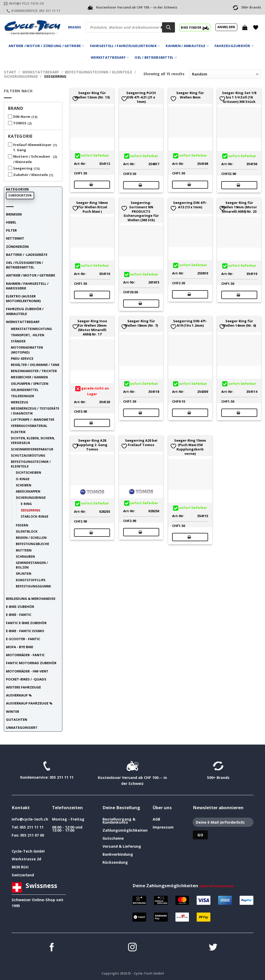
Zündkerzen (17, 247)
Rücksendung (115, 862)
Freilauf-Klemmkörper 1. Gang (32, 147)
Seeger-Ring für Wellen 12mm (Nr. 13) (92, 95)
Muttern (24, 550)
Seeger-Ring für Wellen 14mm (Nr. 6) (239, 323)
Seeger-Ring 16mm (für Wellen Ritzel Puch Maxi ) (92, 207)
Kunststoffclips (31, 580)
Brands (75, 27)
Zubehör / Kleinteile (31, 175)
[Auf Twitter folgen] (213, 948)
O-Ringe (23, 479)
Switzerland (23, 875)
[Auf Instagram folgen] (132, 948)
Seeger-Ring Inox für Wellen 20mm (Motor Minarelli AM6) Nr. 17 (92, 328)
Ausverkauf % (19, 695)
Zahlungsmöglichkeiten (125, 830)
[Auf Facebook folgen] (52, 948)
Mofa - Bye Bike (20, 647)
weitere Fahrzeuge (23, 687)
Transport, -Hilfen (28, 335)
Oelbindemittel (25, 390)
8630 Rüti (20, 867)
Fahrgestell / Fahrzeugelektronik (125, 46)
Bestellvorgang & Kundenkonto (119, 821)
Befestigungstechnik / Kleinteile (99, 72)
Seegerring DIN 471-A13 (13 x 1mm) (190, 205)
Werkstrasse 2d (26, 859)
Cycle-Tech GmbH (28, 851)
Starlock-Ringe (35, 516)
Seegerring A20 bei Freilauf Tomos (141, 443)
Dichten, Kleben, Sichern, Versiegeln (33, 440)
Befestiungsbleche (32, 544)
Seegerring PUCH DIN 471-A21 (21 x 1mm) (141, 97)
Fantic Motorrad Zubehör (31, 663)
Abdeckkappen (28, 491)
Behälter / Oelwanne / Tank (35, 365)
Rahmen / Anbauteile (187, 46)
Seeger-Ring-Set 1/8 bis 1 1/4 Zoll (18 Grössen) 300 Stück (239, 97)
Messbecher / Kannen (29, 377)
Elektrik (18, 432)
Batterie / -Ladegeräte (27, 255)
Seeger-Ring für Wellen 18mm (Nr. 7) (141, 323)
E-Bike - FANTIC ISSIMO (25, 631)
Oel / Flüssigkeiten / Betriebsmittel (24, 265)
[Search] (168, 27)
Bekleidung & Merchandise (31, 599)
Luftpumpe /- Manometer (33, 419)
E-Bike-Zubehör (20, 607)
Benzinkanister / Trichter (34, 371)
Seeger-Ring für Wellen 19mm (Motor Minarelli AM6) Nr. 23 (239, 207)
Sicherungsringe (21, 76)
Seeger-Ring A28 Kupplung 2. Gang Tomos (92, 445)
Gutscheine (113, 838)
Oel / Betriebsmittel (156, 58)
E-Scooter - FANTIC (23, 639)
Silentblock (27, 531)
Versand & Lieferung (122, 846)
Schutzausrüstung (28, 455)
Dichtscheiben (28, 472)
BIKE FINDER (195, 27)
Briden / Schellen (31, 538)
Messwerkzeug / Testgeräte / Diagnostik (35, 411)
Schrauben (25, 556)
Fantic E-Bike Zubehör (26, 623)
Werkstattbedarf (110, 58)
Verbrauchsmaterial (29, 426)
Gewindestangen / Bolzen (32, 565)
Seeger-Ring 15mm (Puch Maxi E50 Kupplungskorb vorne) (190, 447)
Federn (22, 525)
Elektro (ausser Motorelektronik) (23, 298)
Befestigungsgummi (33, 586)
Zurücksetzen (20, 195)
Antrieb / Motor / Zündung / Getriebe (46, 46)
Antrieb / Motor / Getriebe (31, 275)
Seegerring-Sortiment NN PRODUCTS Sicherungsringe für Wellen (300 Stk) (141, 211)
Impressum (163, 827)
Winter (13, 711)
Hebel (11, 222)
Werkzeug (20, 402)
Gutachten (17, 719)
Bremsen (14, 214)
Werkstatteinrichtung (31, 329)
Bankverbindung (118, 854)
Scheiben (24, 485)
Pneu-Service (22, 358)
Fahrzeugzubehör (234, 46)
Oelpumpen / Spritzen (30, 384)
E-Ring (26, 504)
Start (10, 72)
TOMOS (20, 123)
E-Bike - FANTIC (19, 615)
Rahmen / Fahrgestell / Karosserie (27, 286)
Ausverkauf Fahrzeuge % (29, 703)
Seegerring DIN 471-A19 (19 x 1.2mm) (190, 323)
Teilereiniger (23, 396)
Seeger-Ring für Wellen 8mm (190, 95)
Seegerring (23, 168)
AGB (156, 819)
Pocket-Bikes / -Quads (26, 679)
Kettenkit (15, 238)
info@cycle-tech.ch (30, 819)
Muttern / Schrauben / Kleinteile (32, 159)
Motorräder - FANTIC (25, 655)
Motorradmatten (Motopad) (27, 350)
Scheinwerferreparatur (32, 449)
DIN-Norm (22, 117)
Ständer (18, 341)
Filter (11, 230)
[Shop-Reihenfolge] (225, 74)
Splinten (24, 573)
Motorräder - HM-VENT (27, 671)
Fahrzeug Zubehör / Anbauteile (25, 311)
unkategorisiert (22, 728)
